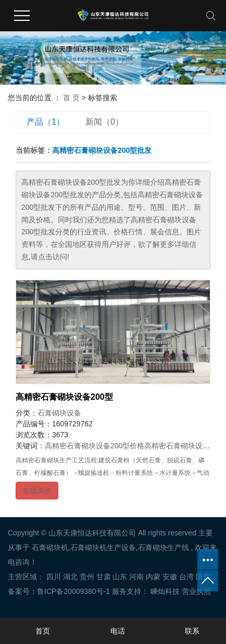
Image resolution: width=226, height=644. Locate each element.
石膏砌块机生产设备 (103, 547)
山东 (120, 577)
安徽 (170, 577)
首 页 (71, 98)
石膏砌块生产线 (164, 547)
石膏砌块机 (50, 547)
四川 (54, 577)
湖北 (70, 577)
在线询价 (37, 491)
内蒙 (153, 577)
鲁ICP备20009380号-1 (73, 591)
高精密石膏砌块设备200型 (64, 397)
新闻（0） (104, 122)
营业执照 (196, 591)
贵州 (87, 577)
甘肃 (104, 577)
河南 (136, 577)
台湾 (186, 577)
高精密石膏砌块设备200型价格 (95, 446)
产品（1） (46, 122)
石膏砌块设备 (59, 413)
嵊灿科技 (164, 591)
